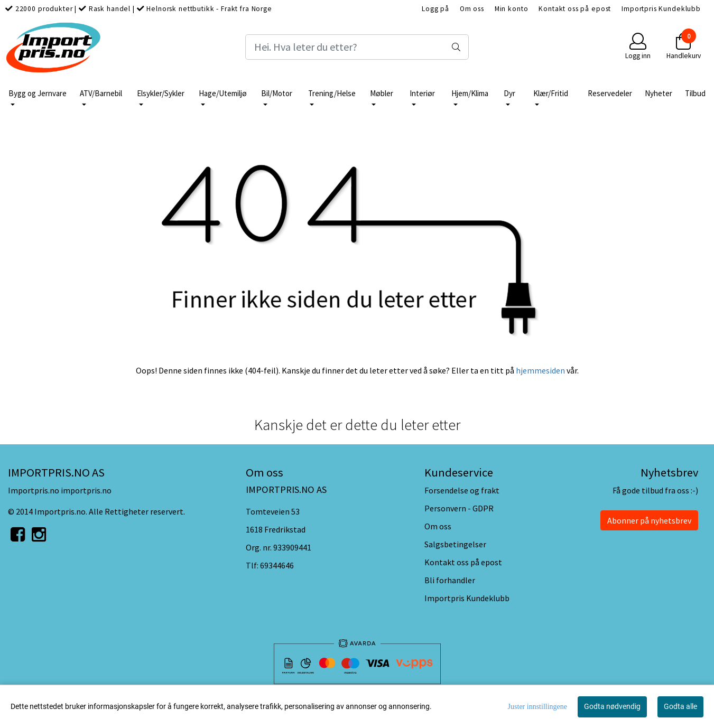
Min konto (512, 9)
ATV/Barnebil (101, 93)
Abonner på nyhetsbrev (649, 520)
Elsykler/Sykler (161, 93)
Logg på (435, 9)
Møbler (382, 93)
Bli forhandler (450, 580)
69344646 (277, 565)
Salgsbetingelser (455, 544)
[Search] (357, 47)
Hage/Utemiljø (223, 93)
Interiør (422, 93)
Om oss (472, 9)
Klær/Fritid (551, 93)
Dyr (509, 93)
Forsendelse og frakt (462, 490)
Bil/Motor (277, 93)
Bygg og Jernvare (38, 93)
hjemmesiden (540, 370)
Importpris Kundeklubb (661, 9)
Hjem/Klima (470, 93)
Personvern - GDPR (459, 508)
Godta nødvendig (612, 706)
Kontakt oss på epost (575, 9)
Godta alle (680, 706)
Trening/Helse (332, 93)
